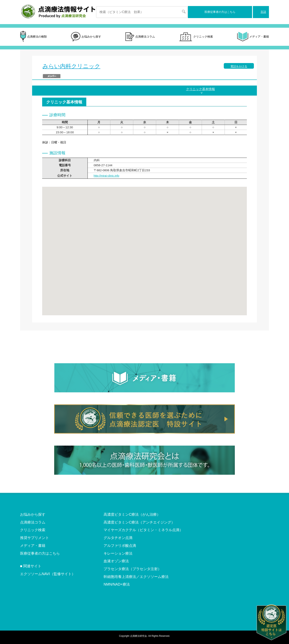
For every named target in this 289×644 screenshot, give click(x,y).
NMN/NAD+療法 (117, 584)
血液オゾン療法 (116, 561)
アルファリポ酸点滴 (120, 546)
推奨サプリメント (35, 538)
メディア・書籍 (253, 37)
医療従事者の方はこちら (220, 12)
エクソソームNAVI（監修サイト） (48, 574)
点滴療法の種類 (33, 37)
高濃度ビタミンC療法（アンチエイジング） (139, 522)
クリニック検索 (196, 37)
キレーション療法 (118, 553)
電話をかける (239, 66)
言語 (263, 12)
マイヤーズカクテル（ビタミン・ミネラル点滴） (143, 530)
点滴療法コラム (140, 37)
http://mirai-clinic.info (107, 176)
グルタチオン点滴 (118, 538)
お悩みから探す (86, 37)
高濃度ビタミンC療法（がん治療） (132, 514)
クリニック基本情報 (200, 89)
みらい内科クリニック (71, 66)
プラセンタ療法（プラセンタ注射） (132, 569)
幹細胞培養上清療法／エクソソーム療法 (136, 577)
